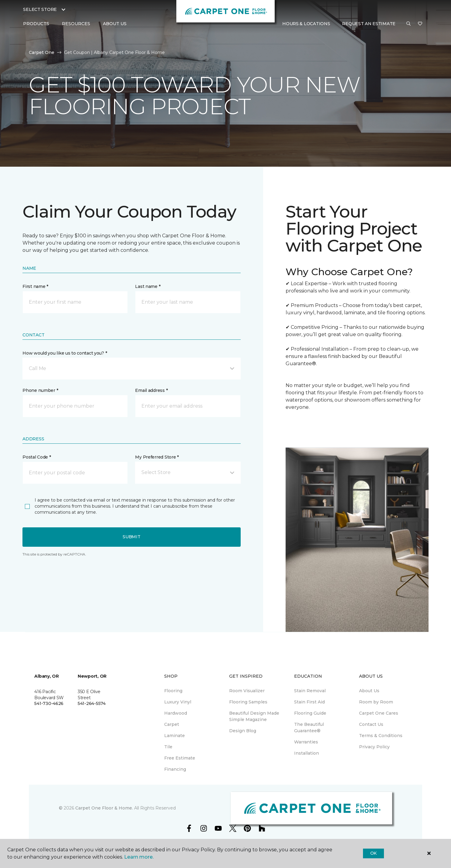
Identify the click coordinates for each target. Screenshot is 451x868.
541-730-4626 (49, 703)
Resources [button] (76, 24)
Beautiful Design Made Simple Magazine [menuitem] (254, 716)
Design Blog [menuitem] (243, 731)
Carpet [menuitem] (172, 724)
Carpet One (42, 52)
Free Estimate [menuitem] (180, 758)
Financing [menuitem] (175, 769)
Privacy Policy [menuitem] (374, 747)
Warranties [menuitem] (306, 742)
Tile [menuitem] (168, 747)
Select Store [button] (40, 9)
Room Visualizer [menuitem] (247, 691)
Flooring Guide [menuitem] (310, 713)
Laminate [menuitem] (175, 736)
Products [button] (36, 24)
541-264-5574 (92, 703)
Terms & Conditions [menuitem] (381, 736)
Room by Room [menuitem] (376, 702)
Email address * (151, 390)
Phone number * (40, 390)
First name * (35, 286)
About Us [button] (115, 24)
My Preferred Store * (157, 457)
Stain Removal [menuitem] (310, 691)
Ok (373, 853)
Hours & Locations (306, 24)
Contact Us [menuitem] (371, 724)
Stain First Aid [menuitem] (309, 702)
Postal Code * (37, 457)
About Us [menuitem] (369, 691)
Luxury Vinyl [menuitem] (178, 702)
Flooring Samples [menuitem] (248, 702)
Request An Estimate (369, 24)
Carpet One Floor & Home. (104, 808)
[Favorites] (420, 24)
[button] (409, 24)
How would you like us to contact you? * (65, 353)
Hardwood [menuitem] (176, 713)
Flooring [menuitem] (173, 691)
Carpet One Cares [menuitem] (379, 713)
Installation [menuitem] (307, 753)
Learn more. (139, 857)
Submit (131, 537)
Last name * (148, 286)
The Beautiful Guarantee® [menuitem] (309, 728)
